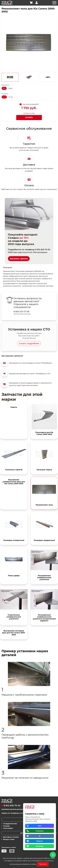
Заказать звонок (19, 259)
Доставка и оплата (11, 837)
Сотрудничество (10, 824)
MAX (40, 826)
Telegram (40, 841)
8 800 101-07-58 (21, 312)
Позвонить (40, 831)
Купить (29, 118)
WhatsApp (40, 846)
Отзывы (6, 826)
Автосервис (8, 828)
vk (40, 836)
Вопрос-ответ (9, 839)
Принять (43, 864)
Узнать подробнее (29, 344)
